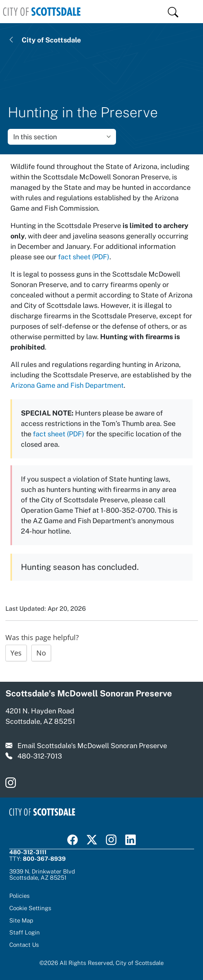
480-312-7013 (40, 756)
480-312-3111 (28, 852)
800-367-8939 (44, 859)
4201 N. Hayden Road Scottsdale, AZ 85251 (40, 716)
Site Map (21, 920)
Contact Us (24, 945)
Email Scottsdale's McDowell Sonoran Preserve (92, 746)
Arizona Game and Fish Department (67, 385)
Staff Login (25, 932)
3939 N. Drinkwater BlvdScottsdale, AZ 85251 (42, 875)
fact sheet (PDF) (84, 257)
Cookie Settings (30, 908)
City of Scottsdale (51, 40)
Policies (20, 896)
